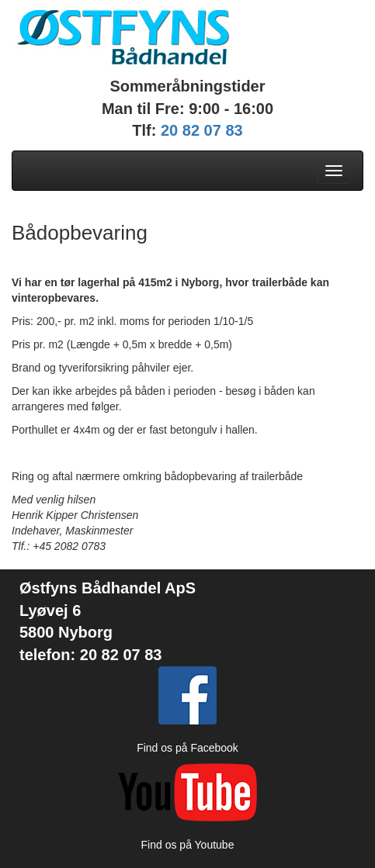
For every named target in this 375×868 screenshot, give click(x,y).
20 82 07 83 (202, 130)
